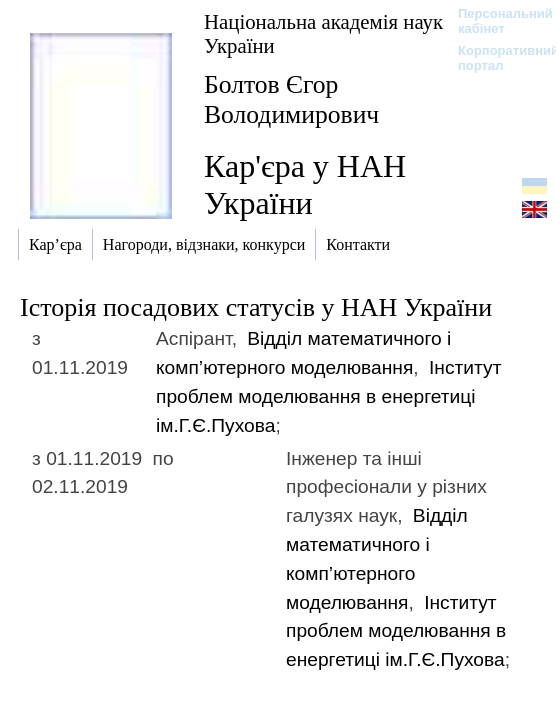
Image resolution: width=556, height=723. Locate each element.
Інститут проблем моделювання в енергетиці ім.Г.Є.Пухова (328, 396)
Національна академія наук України (323, 33)
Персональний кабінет (495, 21)
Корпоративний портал (495, 58)
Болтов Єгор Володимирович (291, 99)
